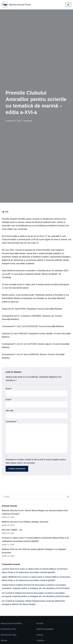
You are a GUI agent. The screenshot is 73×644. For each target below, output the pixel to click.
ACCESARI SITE (8, 629)
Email (9, 400)
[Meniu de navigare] (68, 5)
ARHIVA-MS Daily (9, 635)
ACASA (40, 623)
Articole (40, 635)
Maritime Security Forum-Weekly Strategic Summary (25, 522)
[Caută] (34, 497)
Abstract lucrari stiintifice (11, 623)
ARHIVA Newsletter (45, 629)
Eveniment (28, 121)
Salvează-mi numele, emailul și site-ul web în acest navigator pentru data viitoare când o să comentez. (36, 461)
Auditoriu (40, 640)
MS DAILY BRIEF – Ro (12, 530)
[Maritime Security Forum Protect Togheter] (16, 5)
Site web (9, 411)
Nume (9, 389)
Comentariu (11, 422)
